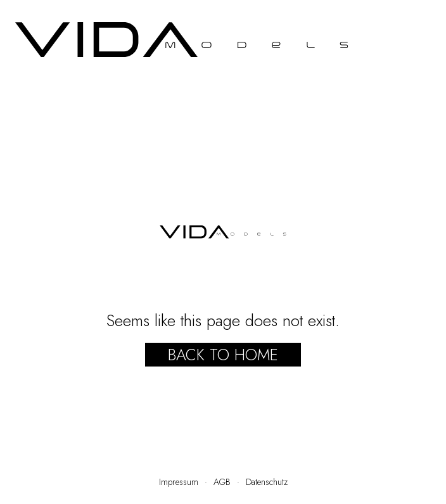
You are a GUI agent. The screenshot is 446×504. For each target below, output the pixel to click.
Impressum (179, 482)
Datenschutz (267, 482)
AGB (222, 482)
